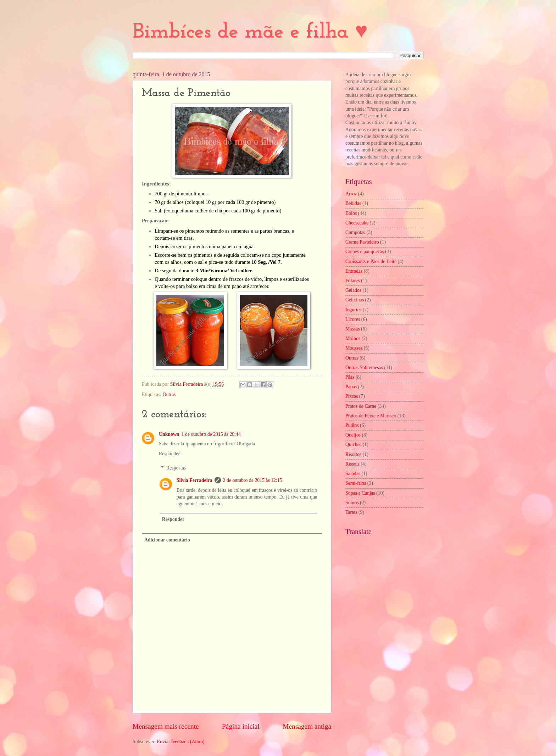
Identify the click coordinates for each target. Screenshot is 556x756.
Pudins (352, 425)
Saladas (353, 474)
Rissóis (352, 464)
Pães (350, 377)
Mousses (354, 348)
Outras (169, 394)
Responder (169, 454)
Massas (353, 329)
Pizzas (352, 396)
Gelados (353, 290)
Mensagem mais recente (166, 726)
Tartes (351, 512)
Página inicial (241, 726)
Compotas (355, 232)
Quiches (353, 444)
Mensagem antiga (307, 726)
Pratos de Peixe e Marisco (371, 416)
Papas (351, 387)
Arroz (351, 194)
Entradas (354, 271)
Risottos (353, 454)
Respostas (176, 468)
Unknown (169, 434)
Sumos (352, 503)
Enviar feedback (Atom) (181, 742)
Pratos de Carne (361, 406)
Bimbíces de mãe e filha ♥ (250, 32)
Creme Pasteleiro (362, 242)
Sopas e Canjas (360, 493)
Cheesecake (357, 223)
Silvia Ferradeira (194, 480)
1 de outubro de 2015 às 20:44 (211, 434)
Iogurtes (353, 310)
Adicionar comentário (167, 540)
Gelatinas (355, 300)
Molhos (353, 338)
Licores (353, 319)
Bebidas (353, 203)
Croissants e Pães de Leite (371, 262)
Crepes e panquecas (365, 252)
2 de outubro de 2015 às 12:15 (253, 480)
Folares (353, 281)
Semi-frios (356, 483)
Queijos (353, 435)
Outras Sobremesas (364, 368)
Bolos (351, 213)
